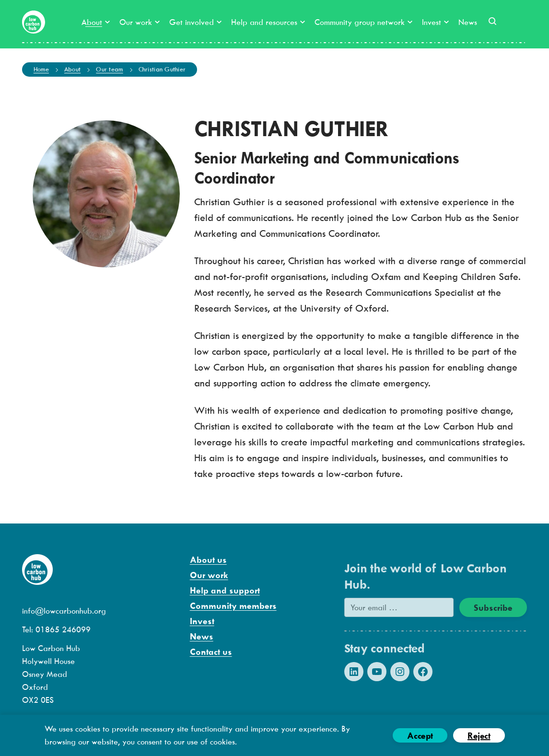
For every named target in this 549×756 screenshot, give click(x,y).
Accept (420, 736)
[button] (492, 21)
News (468, 22)
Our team (109, 69)
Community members (233, 606)
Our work (209, 575)
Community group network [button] (363, 22)
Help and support (225, 590)
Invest (202, 621)
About (72, 69)
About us (208, 560)
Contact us (211, 652)
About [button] (96, 22)
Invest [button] (435, 22)
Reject (479, 736)
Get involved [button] (195, 22)
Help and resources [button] (268, 22)
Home (41, 69)
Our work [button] (140, 22)
